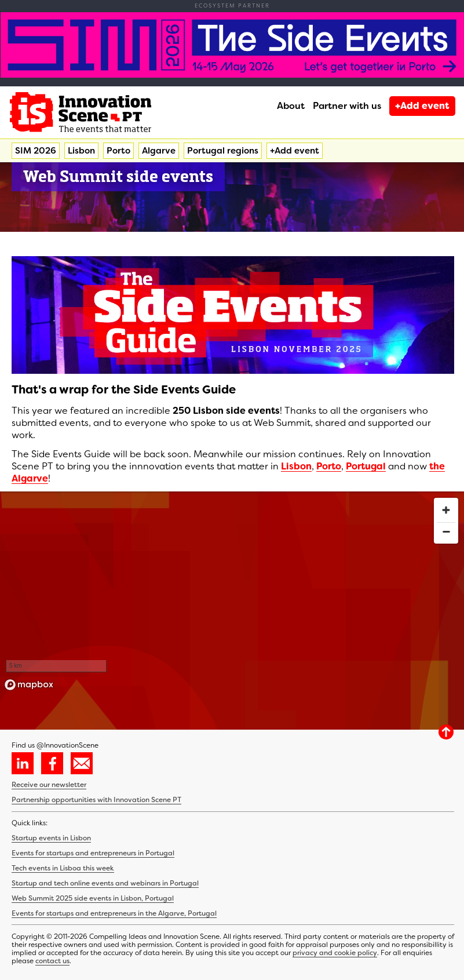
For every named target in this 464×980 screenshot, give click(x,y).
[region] (232, 593)
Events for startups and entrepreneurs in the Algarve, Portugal (114, 913)
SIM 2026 (36, 151)
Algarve (159, 151)
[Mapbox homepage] (29, 685)
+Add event (422, 106)
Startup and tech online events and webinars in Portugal (105, 883)
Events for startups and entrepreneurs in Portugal (93, 853)
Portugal (366, 466)
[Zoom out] (446, 531)
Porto (118, 151)
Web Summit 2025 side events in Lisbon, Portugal (93, 898)
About (291, 106)
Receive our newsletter (49, 785)
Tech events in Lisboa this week (63, 868)
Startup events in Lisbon (51, 838)
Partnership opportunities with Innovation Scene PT (96, 800)
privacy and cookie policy (335, 953)
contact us (52, 961)
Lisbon (81, 151)
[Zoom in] (446, 510)
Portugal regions (223, 151)
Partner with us (347, 106)
